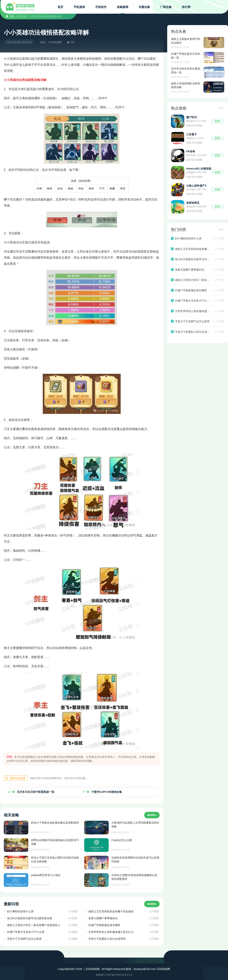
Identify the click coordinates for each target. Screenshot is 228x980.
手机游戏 (79, 7)
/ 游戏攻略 (21, 16)
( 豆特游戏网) (92, 969)
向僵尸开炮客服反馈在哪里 (104, 925)
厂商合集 (166, 7)
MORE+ (152, 815)
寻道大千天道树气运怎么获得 (24, 939)
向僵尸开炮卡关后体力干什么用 (26, 932)
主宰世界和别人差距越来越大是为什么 (111, 932)
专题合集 (144, 7)
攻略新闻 (123, 7)
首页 (60, 7)
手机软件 (101, 7)
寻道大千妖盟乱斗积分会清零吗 (107, 939)
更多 (221, 108)
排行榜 (186, 7)
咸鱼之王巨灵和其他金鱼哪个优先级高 (111, 911)
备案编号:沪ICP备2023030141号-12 (114, 975)
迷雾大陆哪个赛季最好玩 (103, 918)
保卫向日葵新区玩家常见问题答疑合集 (30, 918)
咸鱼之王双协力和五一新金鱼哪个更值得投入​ (34, 925)
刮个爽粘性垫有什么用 (20, 911)
